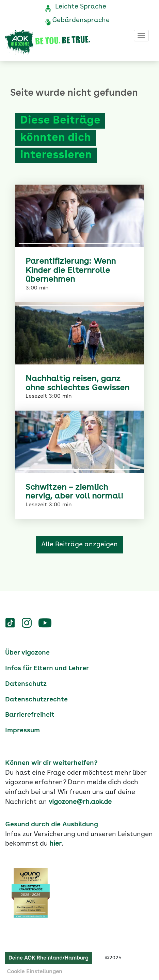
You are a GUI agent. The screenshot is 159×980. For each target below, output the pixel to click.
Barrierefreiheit (30, 715)
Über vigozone (27, 653)
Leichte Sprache (81, 7)
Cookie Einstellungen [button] (35, 972)
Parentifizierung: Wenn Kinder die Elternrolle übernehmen (71, 271)
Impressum (22, 731)
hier (55, 844)
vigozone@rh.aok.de (80, 802)
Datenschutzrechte (36, 700)
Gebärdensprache (81, 20)
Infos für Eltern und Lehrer (47, 668)
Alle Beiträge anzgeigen (79, 545)
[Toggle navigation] (141, 36)
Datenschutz (26, 684)
